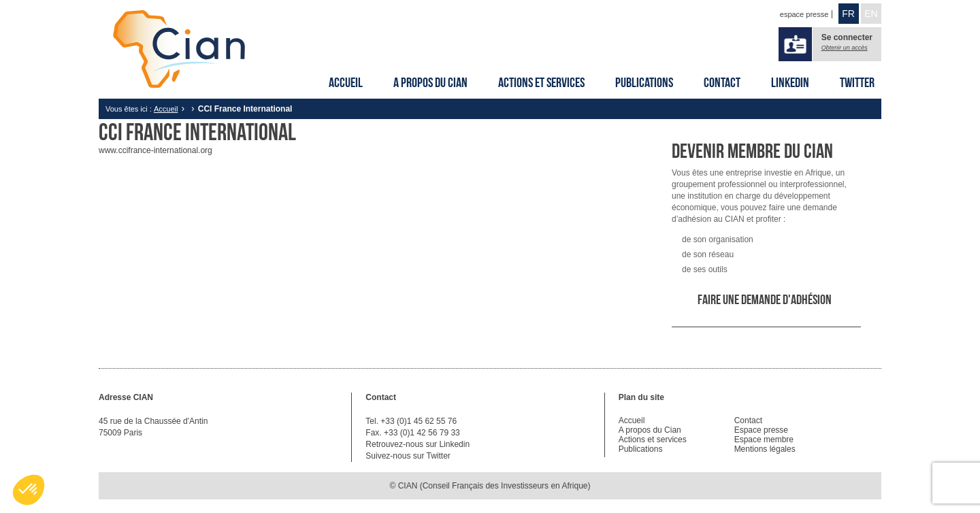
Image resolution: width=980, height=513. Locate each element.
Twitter (857, 82)
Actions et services (541, 82)
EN (871, 14)
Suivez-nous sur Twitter (408, 456)
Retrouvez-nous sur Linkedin (418, 444)
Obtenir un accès (845, 48)
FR (848, 14)
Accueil (346, 82)
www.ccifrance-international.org (156, 150)
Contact (722, 82)
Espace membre (764, 440)
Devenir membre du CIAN (752, 151)
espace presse (804, 14)
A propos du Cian (430, 82)
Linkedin (790, 82)
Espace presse (761, 430)
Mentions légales (765, 449)
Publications (644, 82)
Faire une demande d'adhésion (765, 299)
